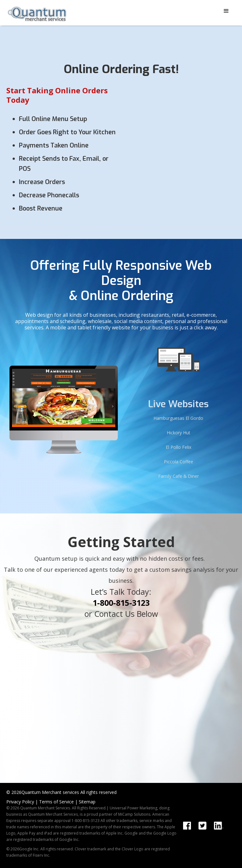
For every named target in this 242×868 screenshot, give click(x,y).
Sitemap (87, 802)
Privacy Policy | (22, 802)
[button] (226, 11)
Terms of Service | (58, 802)
